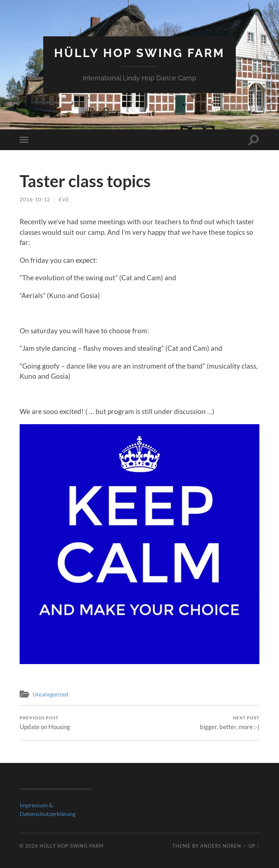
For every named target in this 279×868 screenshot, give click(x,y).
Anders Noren (221, 846)
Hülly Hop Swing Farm (139, 53)
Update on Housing (45, 723)
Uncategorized (50, 694)
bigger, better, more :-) (230, 723)
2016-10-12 (35, 199)
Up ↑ (254, 846)
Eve (64, 199)
